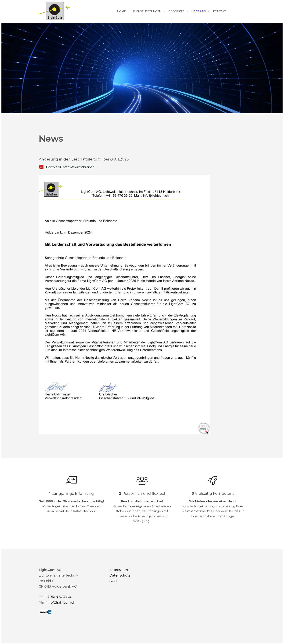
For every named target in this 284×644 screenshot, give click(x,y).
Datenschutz (120, 575)
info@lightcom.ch (61, 602)
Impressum (119, 570)
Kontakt (219, 11)
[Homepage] (54, 11)
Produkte (176, 11)
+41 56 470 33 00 (59, 597)
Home (121, 11)
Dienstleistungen (147, 11)
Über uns (199, 11)
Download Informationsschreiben (70, 167)
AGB (113, 581)
